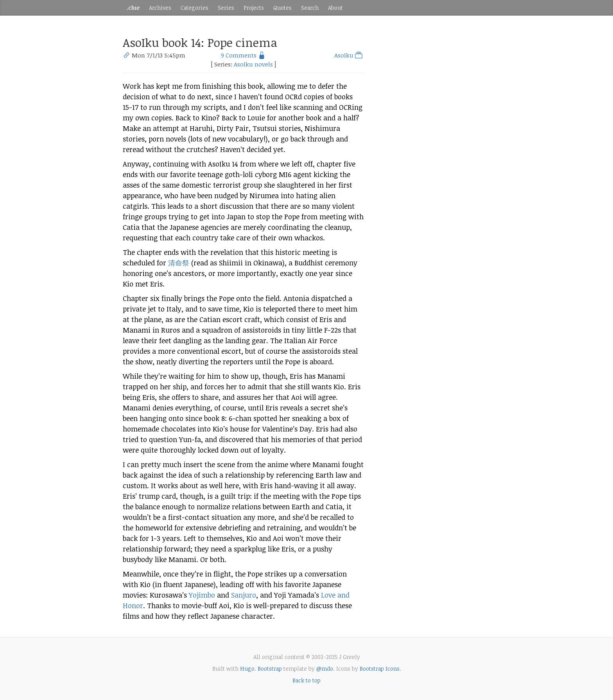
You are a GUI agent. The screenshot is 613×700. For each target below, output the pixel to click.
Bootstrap (270, 669)
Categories (194, 8)
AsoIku (349, 55)
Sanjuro (244, 595)
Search (310, 8)
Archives (160, 8)
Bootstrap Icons (380, 669)
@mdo (325, 669)
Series (226, 8)
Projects (254, 8)
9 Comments (239, 55)
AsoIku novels (253, 64)
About (335, 8)
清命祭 (179, 263)
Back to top (306, 680)
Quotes (282, 8)
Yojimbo (202, 595)
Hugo (247, 669)
